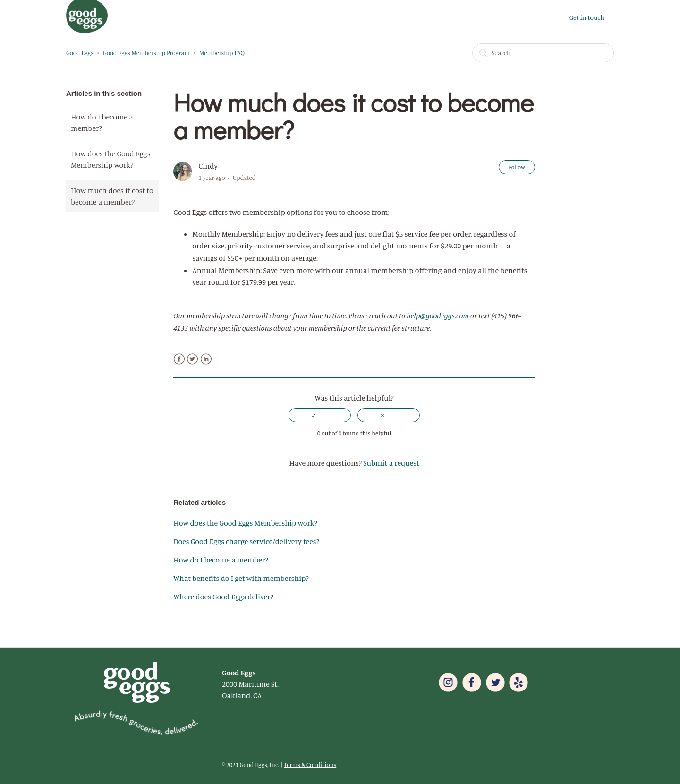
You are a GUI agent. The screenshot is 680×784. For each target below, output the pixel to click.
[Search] (543, 53)
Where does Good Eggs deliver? (223, 597)
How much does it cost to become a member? (112, 196)
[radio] (320, 415)
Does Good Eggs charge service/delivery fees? (246, 541)
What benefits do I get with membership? (241, 578)
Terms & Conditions (310, 765)
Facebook (179, 359)
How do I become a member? (102, 122)
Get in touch (587, 17)
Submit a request (391, 463)
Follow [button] (517, 167)
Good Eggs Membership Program (146, 53)
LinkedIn (206, 359)
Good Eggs (80, 53)
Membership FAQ (222, 53)
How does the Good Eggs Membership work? (111, 159)
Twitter (192, 359)
